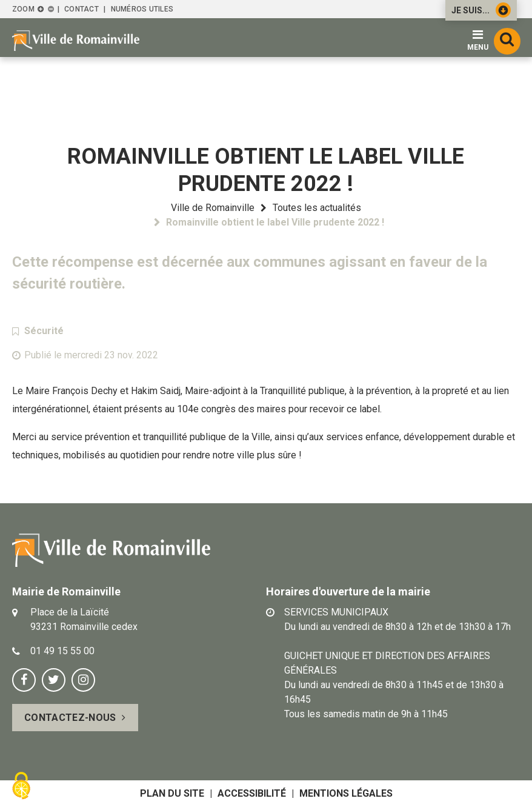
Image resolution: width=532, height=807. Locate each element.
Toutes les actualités (317, 208)
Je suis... (481, 10)
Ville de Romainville (213, 208)
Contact (81, 9)
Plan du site (172, 793)
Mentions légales (346, 793)
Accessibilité (252, 793)
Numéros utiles (142, 9)
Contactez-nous (70, 718)
